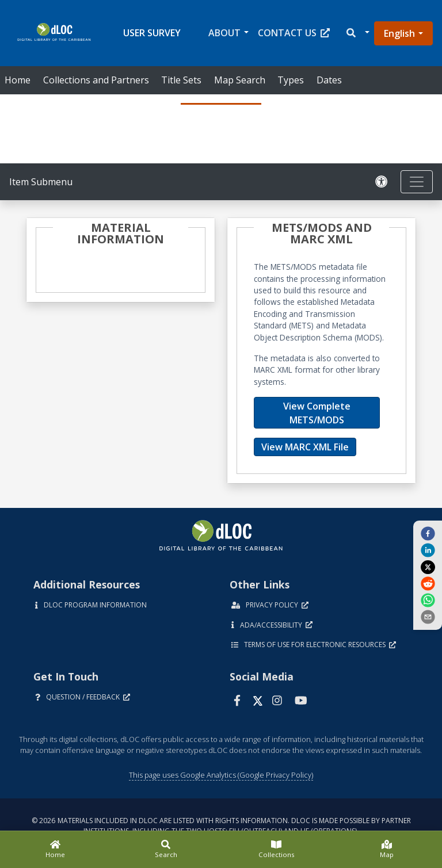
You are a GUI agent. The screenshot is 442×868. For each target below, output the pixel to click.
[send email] (428, 617)
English (399, 33)
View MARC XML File (305, 447)
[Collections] (276, 850)
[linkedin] (428, 550)
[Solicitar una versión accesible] (383, 182)
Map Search (240, 80)
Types (291, 80)
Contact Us (294, 33)
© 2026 (221, 826)
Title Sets (181, 80)
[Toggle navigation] (417, 182)
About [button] (224, 33)
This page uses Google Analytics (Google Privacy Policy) (221, 775)
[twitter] (428, 567)
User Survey (152, 33)
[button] (357, 33)
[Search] (166, 850)
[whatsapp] (428, 600)
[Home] (55, 850)
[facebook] (428, 533)
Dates (329, 80)
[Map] (387, 850)
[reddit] (428, 583)
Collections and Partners (96, 80)
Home (18, 80)
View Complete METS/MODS (317, 413)
